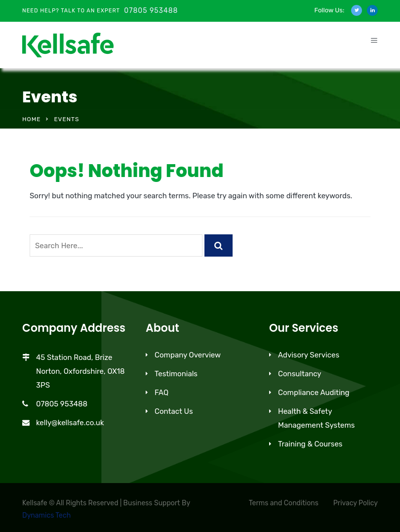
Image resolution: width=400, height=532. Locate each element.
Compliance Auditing (314, 393)
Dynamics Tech (46, 515)
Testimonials (176, 374)
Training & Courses (310, 444)
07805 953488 (151, 11)
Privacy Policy (356, 503)
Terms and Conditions (284, 503)
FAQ (161, 393)
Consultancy (300, 374)
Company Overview (188, 355)
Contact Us (174, 411)
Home (31, 119)
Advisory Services (309, 355)
